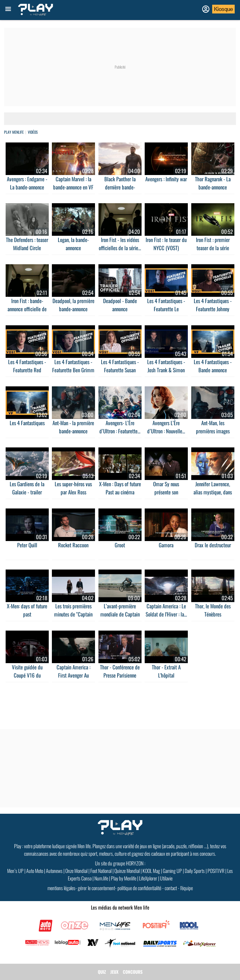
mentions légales (61, 888)
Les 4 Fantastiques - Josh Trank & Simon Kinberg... (166, 370)
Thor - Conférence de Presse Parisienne (120, 671)
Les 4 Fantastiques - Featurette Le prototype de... (166, 309)
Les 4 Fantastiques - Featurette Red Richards (27, 370)
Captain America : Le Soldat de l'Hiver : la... (166, 610)
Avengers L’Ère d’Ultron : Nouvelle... (166, 427)
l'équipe (187, 888)
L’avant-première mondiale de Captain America (120, 614)
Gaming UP (172, 871)
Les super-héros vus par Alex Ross (73, 488)
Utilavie (166, 878)
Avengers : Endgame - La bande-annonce (27, 183)
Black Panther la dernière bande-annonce (120, 187)
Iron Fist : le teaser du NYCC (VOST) (166, 244)
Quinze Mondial (127, 871)
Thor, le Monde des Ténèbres (213, 610)
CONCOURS (133, 972)
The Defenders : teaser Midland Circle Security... (27, 248)
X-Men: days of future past (27, 610)
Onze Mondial (76, 871)
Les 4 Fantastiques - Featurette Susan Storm (120, 370)
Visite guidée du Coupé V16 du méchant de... (27, 675)
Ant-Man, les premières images (213, 427)
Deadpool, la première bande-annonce (73, 305)
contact (171, 888)
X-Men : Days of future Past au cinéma (120, 488)
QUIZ (102, 972)
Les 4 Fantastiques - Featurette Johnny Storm (213, 309)
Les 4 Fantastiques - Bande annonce (213, 366)
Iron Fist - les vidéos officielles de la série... (120, 244)
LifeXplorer (148, 878)
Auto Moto (35, 871)
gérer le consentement (96, 888)
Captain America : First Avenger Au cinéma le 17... (73, 675)
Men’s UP (15, 871)
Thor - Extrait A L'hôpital (166, 671)
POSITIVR (216, 871)
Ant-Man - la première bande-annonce (73, 427)
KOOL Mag (151, 871)
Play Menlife (14, 132)
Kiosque (223, 9)
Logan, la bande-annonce (73, 244)
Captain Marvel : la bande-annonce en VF (73, 183)
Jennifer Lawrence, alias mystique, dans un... (213, 492)
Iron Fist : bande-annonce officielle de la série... (27, 309)
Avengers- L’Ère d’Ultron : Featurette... (120, 427)
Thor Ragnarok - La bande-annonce (213, 183)
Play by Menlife (124, 878)
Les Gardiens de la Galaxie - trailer (27, 488)
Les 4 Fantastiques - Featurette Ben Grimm (73, 366)
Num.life (101, 878)
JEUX (114, 972)
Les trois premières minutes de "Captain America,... (73, 614)
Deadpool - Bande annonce (120, 305)
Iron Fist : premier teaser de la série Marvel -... (213, 248)
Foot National (101, 871)
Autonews (54, 871)
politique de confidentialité (139, 888)
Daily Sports (195, 871)
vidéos (33, 132)
